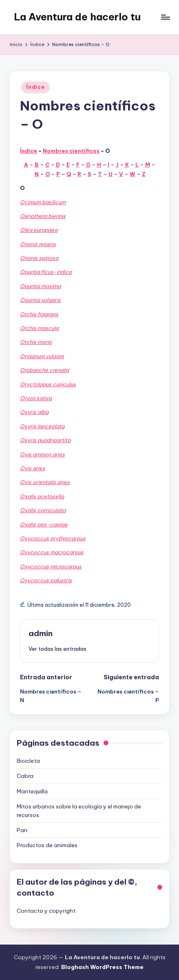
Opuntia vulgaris (40, 300)
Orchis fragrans (39, 314)
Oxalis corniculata (43, 510)
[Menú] (165, 17)
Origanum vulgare (42, 356)
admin (41, 633)
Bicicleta (28, 761)
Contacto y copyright (46, 911)
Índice (35, 87)
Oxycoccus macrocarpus (52, 552)
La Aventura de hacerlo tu (77, 17)
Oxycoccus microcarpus (51, 566)
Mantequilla (32, 791)
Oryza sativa (36, 398)
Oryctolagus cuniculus (48, 384)
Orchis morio (36, 342)
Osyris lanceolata (42, 426)
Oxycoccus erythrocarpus (53, 538)
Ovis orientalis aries (45, 482)
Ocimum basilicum (43, 202)
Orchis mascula (39, 328)
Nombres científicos (71, 151)
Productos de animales (47, 845)
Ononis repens (38, 244)
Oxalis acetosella (42, 496)
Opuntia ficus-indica (46, 272)
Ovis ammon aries (42, 454)
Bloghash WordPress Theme (102, 967)
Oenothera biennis (43, 216)
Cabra (25, 776)
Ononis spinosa (39, 258)
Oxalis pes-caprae (44, 524)
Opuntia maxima (40, 286)
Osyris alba (34, 412)
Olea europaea (39, 230)
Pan (22, 830)
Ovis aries (33, 468)
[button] (57, 649)
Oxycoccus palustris (46, 580)
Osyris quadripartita (45, 440)
